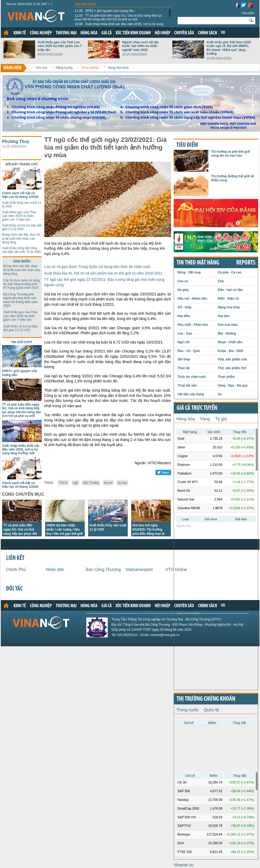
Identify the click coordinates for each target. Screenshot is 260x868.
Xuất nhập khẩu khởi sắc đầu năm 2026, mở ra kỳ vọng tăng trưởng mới (119, 26)
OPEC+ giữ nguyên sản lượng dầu (104, 11)
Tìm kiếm (248, 13)
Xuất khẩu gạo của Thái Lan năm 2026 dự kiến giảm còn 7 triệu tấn (60, 46)
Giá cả (107, 33)
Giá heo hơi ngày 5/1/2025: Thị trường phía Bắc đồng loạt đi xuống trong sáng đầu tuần (149, 534)
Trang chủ (6, 33)
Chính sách (207, 33)
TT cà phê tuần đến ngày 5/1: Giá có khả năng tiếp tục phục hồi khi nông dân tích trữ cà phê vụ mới (118, 17)
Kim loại (42, 68)
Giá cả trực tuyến (197, 408)
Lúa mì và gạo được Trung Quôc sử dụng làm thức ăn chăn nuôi (97, 267)
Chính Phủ (16, 570)
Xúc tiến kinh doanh (133, 33)
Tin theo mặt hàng (198, 263)
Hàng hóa (89, 33)
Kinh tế (20, 33)
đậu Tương (91, 483)
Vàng (205, 419)
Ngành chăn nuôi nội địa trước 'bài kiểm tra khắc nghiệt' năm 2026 (141, 46)
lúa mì (108, 483)
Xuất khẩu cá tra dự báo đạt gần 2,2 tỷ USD (22, 227)
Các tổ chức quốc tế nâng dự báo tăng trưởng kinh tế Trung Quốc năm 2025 (22, 284)
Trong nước (188, 710)
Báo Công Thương (103, 570)
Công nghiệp (41, 33)
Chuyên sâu (184, 33)
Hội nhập (162, 33)
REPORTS (246, 263)
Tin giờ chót (86, 4)
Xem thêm (223, 32)
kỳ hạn (122, 483)
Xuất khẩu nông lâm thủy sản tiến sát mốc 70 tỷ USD (21, 250)
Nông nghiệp (90, 68)
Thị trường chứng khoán (206, 699)
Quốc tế (211, 710)
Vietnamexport (139, 570)
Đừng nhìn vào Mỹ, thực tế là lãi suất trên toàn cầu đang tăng (21, 238)
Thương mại (66, 33)
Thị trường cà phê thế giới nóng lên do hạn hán (231, 154)
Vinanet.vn (184, 865)
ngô (75, 483)
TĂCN (63, 483)
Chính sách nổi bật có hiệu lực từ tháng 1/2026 (20, 195)
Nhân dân (55, 570)
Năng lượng (64, 68)
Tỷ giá (221, 419)
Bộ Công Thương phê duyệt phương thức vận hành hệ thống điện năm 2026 (21, 300)
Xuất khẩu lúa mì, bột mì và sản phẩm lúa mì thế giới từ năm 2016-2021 (103, 273)
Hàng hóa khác (118, 68)
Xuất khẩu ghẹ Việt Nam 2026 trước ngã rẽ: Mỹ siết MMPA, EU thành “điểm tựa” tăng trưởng (229, 48)
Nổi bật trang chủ (22, 164)
